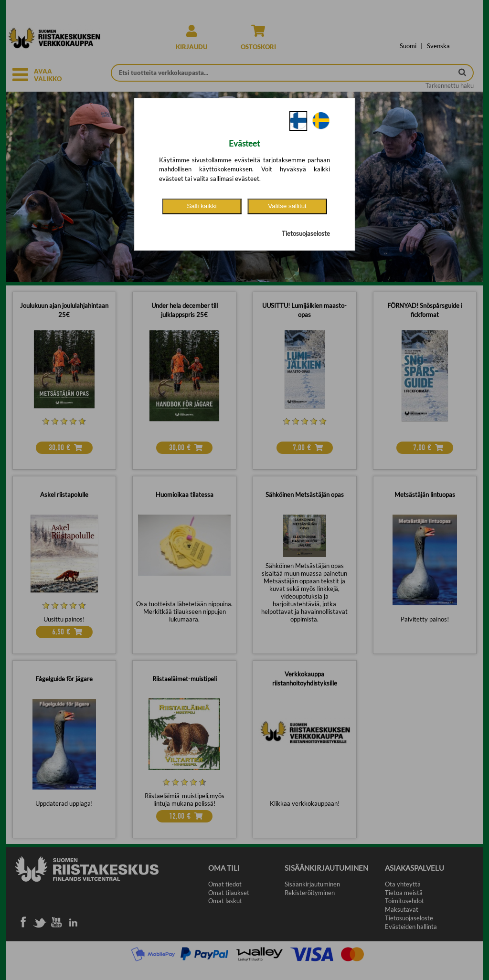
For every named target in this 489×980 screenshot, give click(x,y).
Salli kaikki (202, 206)
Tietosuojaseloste (306, 233)
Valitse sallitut (287, 206)
